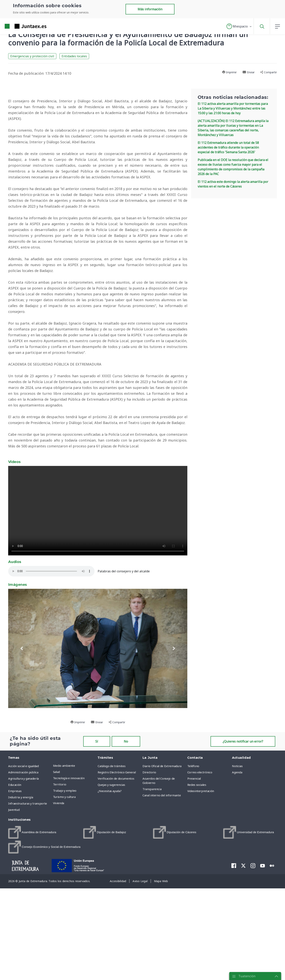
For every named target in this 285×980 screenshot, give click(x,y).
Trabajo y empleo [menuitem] (65, 905)
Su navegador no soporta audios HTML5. (53, 686)
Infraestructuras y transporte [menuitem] (28, 918)
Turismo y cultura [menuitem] (64, 912)
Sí (97, 856)
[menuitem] (32, 947)
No (126, 856)
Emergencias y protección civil (32, 56)
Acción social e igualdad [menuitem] (23, 881)
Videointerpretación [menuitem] (201, 906)
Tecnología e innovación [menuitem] (69, 893)
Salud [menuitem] (56, 887)
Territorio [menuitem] (60, 899)
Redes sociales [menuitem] (197, 899)
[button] (239, 26)
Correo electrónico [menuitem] (200, 887)
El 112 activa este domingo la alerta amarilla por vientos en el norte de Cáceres (233, 184)
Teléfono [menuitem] (193, 881)
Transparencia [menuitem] (152, 904)
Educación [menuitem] (15, 899)
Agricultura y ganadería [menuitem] (23, 893)
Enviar (249, 72)
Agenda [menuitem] (237, 887)
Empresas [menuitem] (15, 906)
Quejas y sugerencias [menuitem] (111, 899)
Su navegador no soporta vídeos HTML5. (98, 625)
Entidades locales (74, 56)
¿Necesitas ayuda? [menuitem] (110, 906)
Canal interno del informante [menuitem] (162, 910)
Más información (150, 9)
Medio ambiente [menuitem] (64, 880)
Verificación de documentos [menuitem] (116, 893)
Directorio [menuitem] (149, 887)
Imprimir (229, 72)
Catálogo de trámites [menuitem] (112, 881)
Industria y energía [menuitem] (21, 912)
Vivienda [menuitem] (59, 918)
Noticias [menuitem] (237, 881)
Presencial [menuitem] (194, 893)
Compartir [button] (269, 72)
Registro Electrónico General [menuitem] (117, 887)
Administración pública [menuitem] (23, 887)
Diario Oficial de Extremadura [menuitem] (162, 881)
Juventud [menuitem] (14, 924)
